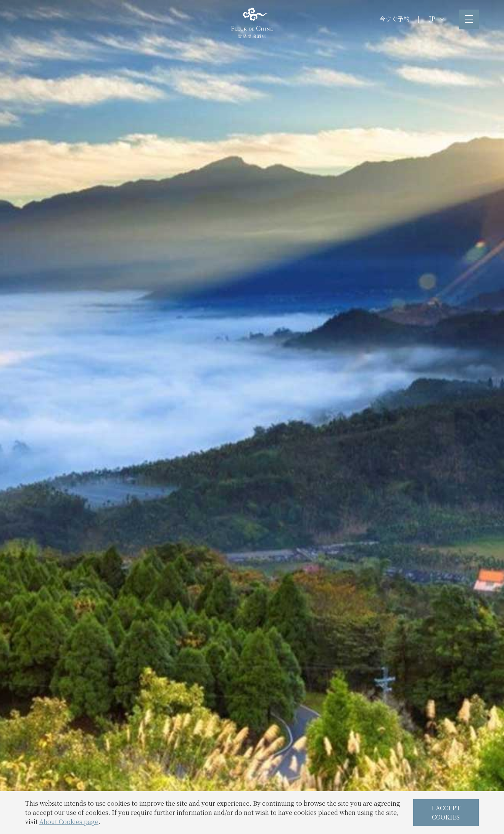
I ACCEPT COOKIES (446, 812)
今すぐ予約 (395, 19)
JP (436, 19)
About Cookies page (69, 822)
